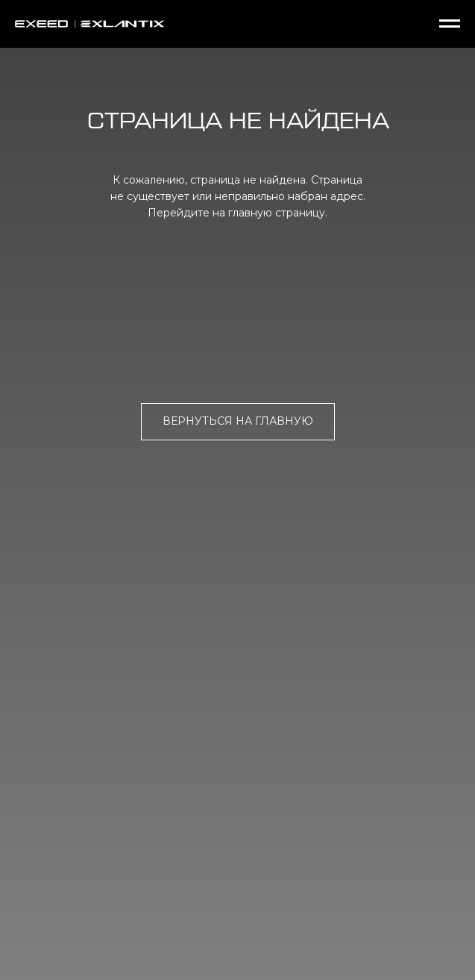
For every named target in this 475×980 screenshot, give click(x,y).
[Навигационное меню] (450, 24)
